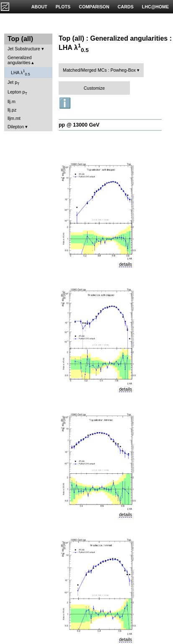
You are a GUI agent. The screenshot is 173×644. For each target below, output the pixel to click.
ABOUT (39, 7)
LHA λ (21, 73)
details (125, 264)
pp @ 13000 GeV (79, 125)
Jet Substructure (24, 49)
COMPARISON (94, 7)
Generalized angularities (19, 60)
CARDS (126, 7)
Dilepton (16, 127)
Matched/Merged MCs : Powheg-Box (99, 70)
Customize (94, 88)
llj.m (12, 101)
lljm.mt (14, 118)
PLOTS (63, 7)
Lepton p (17, 92)
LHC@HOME (155, 7)
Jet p (14, 83)
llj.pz (12, 110)
